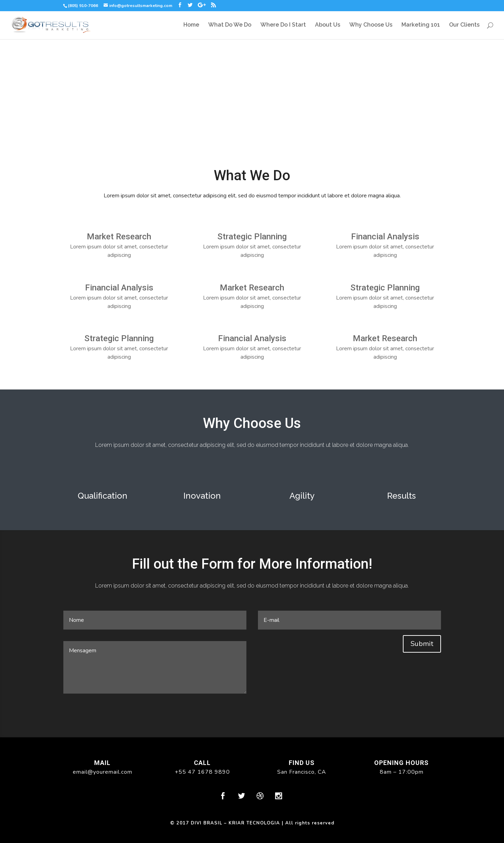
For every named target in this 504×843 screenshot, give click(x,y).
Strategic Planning (119, 338)
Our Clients (464, 25)
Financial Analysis (119, 288)
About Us (328, 25)
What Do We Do (230, 25)
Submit (422, 644)
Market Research (119, 237)
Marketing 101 (421, 25)
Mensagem (155, 667)
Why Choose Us (371, 25)
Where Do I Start (283, 25)
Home (191, 25)
